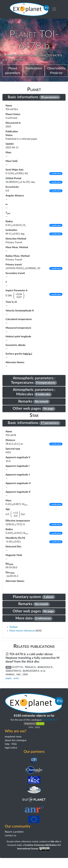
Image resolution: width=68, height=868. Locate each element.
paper (9, 678)
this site (55, 842)
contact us (11, 836)
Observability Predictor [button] (56, 71)
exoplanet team (13, 737)
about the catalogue (16, 740)
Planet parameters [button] (13, 71)
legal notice (11, 748)
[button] (56, 173)
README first (50, 720)
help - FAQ (11, 744)
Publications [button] (34, 68)
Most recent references (22, 631)
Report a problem (14, 832)
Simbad (13, 627)
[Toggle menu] (54, 9)
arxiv (16, 678)
